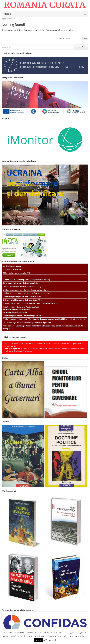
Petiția (5, 276)
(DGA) (24, 316)
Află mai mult (50, 640)
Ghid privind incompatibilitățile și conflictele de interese (26, 293)
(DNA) (24, 297)
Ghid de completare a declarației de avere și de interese (26, 290)
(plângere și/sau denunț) (27, 280)
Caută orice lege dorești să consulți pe (27, 322)
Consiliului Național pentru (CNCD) (34, 303)
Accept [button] (38, 640)
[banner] (45, 7)
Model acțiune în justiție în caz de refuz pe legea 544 (25, 286)
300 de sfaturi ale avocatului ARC (17, 273)
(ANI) (24, 300)
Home (4, 18)
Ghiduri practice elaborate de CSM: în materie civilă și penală (44, 319)
